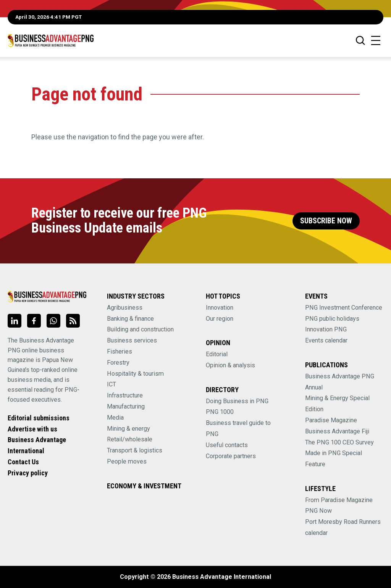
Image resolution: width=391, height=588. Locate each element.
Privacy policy (28, 473)
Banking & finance (130, 319)
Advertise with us (32, 429)
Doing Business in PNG (237, 401)
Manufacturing (126, 406)
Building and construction (140, 329)
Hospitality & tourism (135, 374)
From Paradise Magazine (339, 500)
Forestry (118, 363)
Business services (132, 340)
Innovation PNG (326, 329)
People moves (127, 461)
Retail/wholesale (130, 439)
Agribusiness (125, 308)
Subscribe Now (326, 221)
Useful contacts (227, 445)
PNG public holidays (332, 319)
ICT (111, 384)
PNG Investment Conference (344, 308)
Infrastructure (125, 395)
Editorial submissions (39, 418)
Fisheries (120, 351)
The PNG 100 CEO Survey (339, 442)
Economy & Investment (144, 486)
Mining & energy (128, 429)
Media (115, 418)
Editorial (217, 354)
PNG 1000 (220, 412)
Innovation (220, 308)
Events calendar (326, 340)
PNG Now (318, 511)
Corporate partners (231, 456)
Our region (220, 319)
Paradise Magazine (331, 420)
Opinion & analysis (230, 365)
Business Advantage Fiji (337, 431)
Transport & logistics (135, 450)
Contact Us (23, 462)
